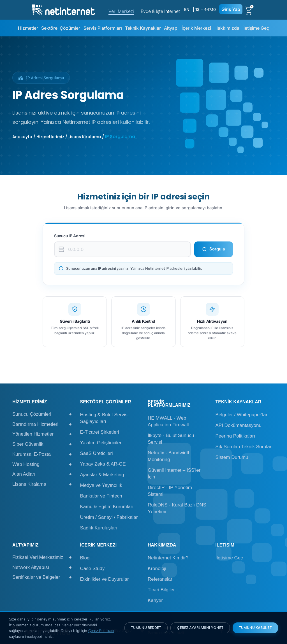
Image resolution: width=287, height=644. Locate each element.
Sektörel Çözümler (61, 28)
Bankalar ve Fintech (101, 496)
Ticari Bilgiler (161, 590)
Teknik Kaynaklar (143, 28)
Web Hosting (42, 464)
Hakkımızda (227, 28)
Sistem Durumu (232, 457)
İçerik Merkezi (196, 28)
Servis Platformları (103, 28)
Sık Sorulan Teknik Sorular (244, 447)
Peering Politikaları (235, 436)
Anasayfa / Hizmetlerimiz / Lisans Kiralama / (59, 137)
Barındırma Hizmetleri (42, 424)
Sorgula (214, 249)
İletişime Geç (256, 28)
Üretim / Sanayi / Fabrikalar (109, 517)
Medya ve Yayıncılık (101, 485)
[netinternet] (63, 9)
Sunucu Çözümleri (42, 414)
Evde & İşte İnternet (160, 11)
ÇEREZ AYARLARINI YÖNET (200, 628)
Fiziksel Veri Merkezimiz (42, 557)
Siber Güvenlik (42, 444)
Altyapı (171, 28)
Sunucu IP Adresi (70, 236)
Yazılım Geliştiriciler (101, 443)
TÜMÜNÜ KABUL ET (255, 628)
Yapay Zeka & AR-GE (103, 464)
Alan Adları (42, 474)
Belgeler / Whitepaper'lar (242, 415)
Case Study (92, 569)
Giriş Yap (231, 9)
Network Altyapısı (42, 568)
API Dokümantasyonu (239, 425)
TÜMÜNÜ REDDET (146, 628)
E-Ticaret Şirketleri (100, 432)
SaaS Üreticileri (97, 453)
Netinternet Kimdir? (168, 558)
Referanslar (160, 579)
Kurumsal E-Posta (42, 454)
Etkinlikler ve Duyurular (105, 579)
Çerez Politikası (101, 631)
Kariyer (155, 600)
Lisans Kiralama (42, 484)
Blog (85, 558)
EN (187, 9)
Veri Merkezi (121, 11)
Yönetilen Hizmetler (42, 434)
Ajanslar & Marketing (102, 475)
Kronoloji (157, 569)
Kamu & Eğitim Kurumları (107, 507)
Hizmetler (28, 28)
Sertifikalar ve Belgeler (42, 577)
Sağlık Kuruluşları (99, 528)
